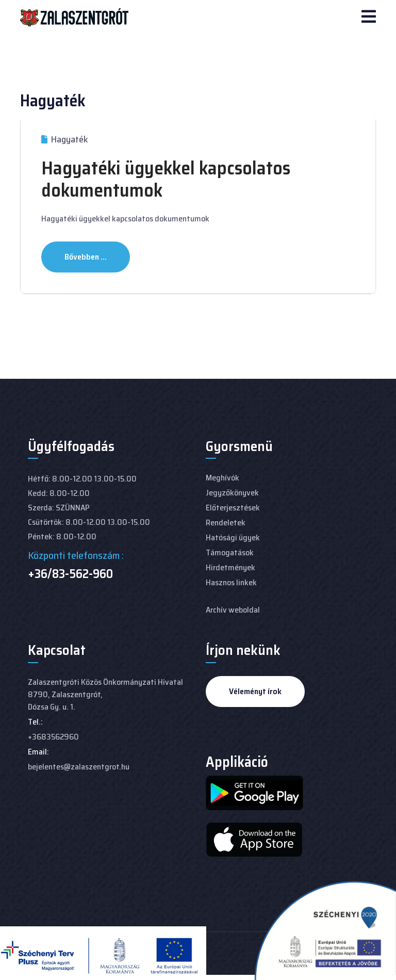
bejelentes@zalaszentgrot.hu (79, 767)
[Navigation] (369, 18)
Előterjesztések (233, 508)
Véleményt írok (255, 691)
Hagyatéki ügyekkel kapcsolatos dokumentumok (166, 179)
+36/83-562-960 (70, 574)
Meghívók (222, 478)
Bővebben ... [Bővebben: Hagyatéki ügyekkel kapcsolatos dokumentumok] (86, 257)
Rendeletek (226, 523)
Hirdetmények (230, 567)
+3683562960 (53, 737)
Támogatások (230, 552)
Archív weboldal (233, 610)
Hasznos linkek (231, 582)
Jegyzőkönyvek (232, 493)
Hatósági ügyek (233, 537)
